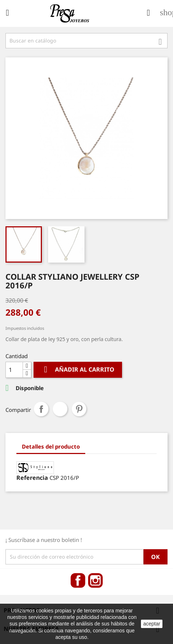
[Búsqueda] (86, 41)
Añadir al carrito (78, 370)
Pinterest (79, 409)
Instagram (95, 580)
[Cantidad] (14, 370)
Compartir (41, 409)
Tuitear (60, 409)
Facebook (78, 580)
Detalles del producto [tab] (51, 446)
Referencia (32, 478)
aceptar (152, 624)
